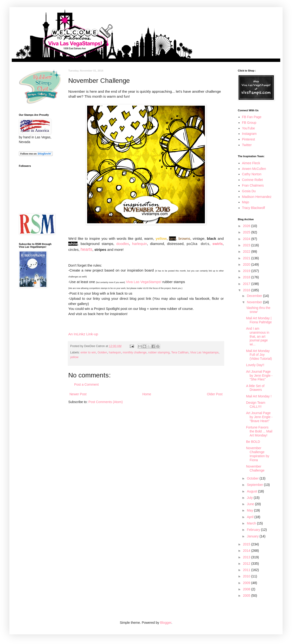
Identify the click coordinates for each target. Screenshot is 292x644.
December (255, 296)
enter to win (88, 352)
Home (147, 394)
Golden (102, 352)
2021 (247, 258)
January (253, 536)
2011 (247, 570)
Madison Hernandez (257, 197)
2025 (247, 232)
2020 (247, 264)
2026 (247, 226)
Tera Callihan (180, 352)
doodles (123, 244)
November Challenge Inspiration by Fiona (258, 454)
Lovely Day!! (255, 365)
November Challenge (255, 468)
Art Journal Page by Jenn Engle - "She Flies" (259, 376)
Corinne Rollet (253, 180)
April (251, 517)
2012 (247, 564)
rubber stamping (159, 352)
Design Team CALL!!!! (256, 405)
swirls (218, 244)
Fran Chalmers (253, 185)
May (250, 510)
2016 (247, 290)
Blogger (166, 623)
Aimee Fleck (251, 163)
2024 (247, 239)
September (255, 485)
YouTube (249, 128)
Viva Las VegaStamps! (144, 282)
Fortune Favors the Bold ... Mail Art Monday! (259, 431)
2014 (247, 551)
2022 (247, 252)
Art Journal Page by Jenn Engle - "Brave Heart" (259, 417)
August (252, 491)
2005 (247, 596)
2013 (247, 557)
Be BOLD (253, 442)
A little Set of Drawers (255, 388)
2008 (247, 589)
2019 (247, 271)
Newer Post (78, 394)
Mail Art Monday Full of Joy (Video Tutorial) (259, 355)
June (251, 504)
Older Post (215, 394)
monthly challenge (135, 352)
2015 (247, 544)
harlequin (140, 244)
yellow (74, 357)
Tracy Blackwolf (254, 208)
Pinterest (249, 139)
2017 (247, 284)
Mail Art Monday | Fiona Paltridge (259, 320)
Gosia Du (249, 191)
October (253, 478)
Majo (246, 202)
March (252, 523)
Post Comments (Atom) (106, 402)
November (255, 302)
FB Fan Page (252, 117)
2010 (247, 576)
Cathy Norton (252, 174)
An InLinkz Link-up (83, 334)
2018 (247, 277)
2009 (247, 583)
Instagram (249, 134)
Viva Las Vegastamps (205, 352)
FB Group (249, 123)
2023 (247, 245)
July (250, 498)
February (254, 530)
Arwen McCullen (254, 169)
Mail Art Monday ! (259, 396)
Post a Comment (86, 384)
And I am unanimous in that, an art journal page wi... (258, 336)
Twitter (247, 145)
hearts (86, 249)
